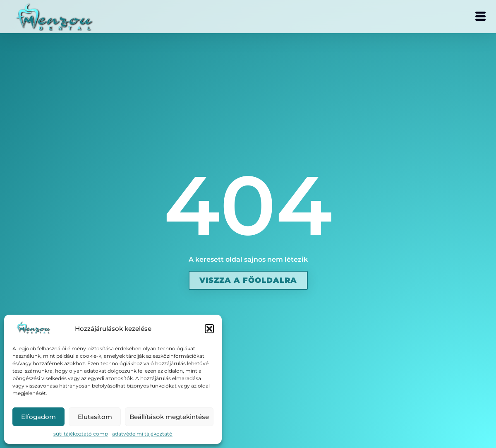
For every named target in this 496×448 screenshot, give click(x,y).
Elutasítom (95, 417)
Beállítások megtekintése (169, 417)
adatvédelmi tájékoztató (142, 434)
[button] (209, 329)
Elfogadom (38, 417)
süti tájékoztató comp (81, 434)
